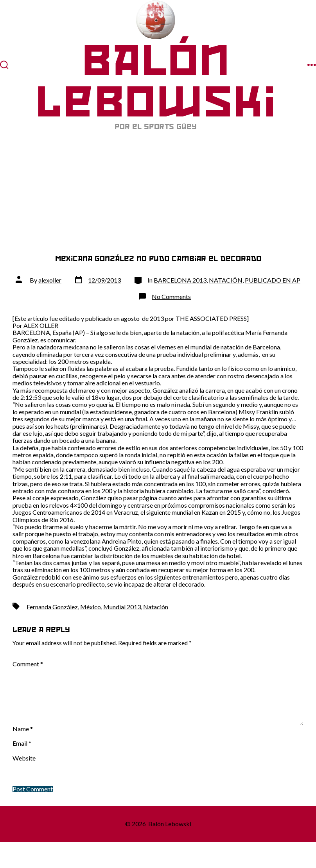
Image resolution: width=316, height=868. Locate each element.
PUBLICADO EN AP (273, 280)
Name (23, 729)
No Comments (171, 296)
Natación (156, 607)
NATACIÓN (226, 280)
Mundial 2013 (122, 607)
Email (22, 743)
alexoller (50, 280)
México (91, 607)
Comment (28, 664)
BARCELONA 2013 (180, 280)
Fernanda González (52, 607)
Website (24, 758)
